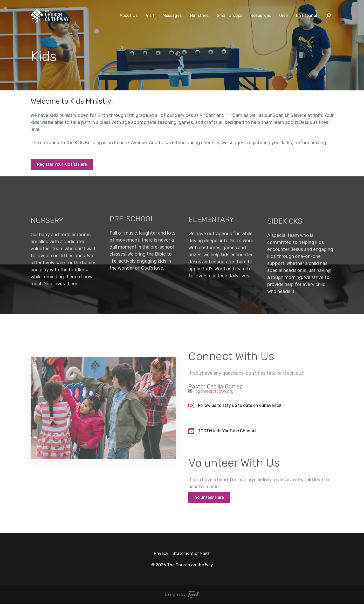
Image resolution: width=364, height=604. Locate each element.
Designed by (182, 594)
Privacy (161, 553)
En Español (307, 15)
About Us (129, 15)
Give (283, 15)
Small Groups (230, 15)
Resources (261, 15)
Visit (150, 15)
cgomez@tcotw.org (214, 393)
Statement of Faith (191, 553)
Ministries (199, 15)
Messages (172, 15)
